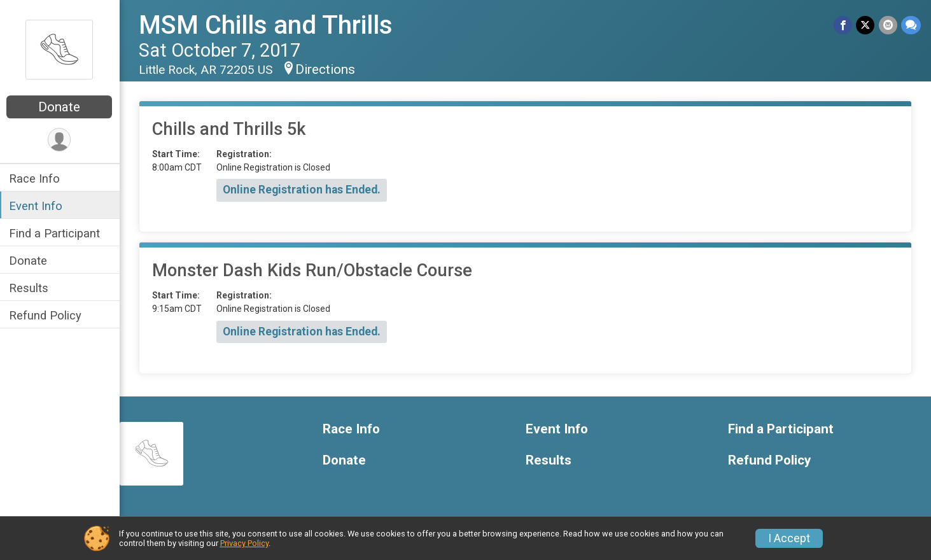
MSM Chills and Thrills (267, 25)
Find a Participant (56, 233)
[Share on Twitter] (866, 25)
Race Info (36, 178)
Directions (326, 69)
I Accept (789, 538)
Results (30, 288)
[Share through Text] (911, 25)
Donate (60, 107)
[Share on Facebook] (843, 25)
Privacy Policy (244, 543)
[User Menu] (61, 140)
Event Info (37, 206)
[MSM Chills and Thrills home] (60, 49)
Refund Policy (46, 315)
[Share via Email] (888, 25)
